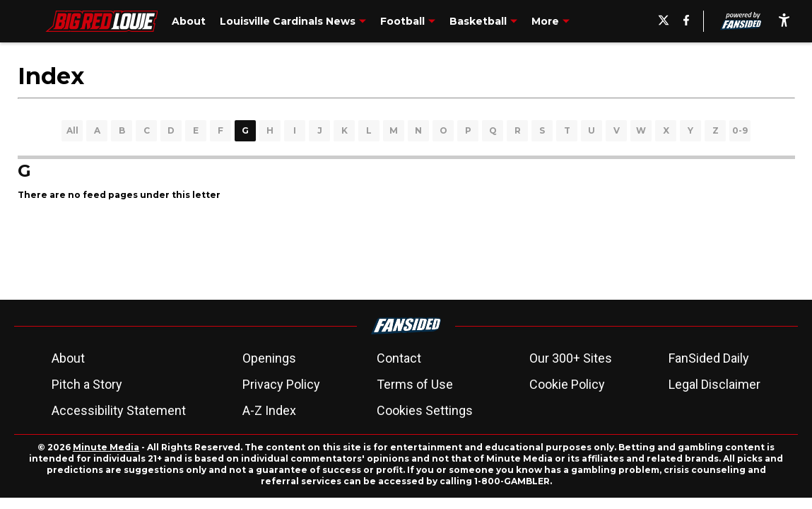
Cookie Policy (567, 384)
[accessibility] (784, 21)
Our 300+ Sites (571, 358)
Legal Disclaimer (714, 384)
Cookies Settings (425, 410)
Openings (269, 358)
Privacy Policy (281, 384)
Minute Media (106, 447)
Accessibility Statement (119, 410)
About (68, 358)
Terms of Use (415, 384)
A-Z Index (269, 410)
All (72, 130)
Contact (399, 358)
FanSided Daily (709, 358)
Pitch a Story (87, 384)
